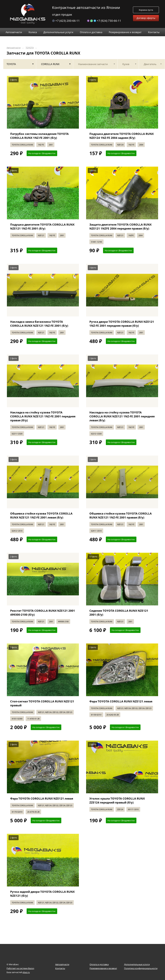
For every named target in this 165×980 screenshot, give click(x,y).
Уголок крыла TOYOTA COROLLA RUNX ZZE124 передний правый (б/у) (117, 800)
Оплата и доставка (99, 964)
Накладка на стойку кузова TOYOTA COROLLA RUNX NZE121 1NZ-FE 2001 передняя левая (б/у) (122, 416)
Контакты (60, 968)
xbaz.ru (26, 972)
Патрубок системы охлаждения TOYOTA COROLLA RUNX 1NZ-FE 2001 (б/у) (39, 136)
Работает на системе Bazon (20, 968)
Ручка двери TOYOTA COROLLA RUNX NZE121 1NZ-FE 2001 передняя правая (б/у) (122, 324)
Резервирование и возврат (103, 968)
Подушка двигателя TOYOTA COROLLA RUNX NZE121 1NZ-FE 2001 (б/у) (42, 226)
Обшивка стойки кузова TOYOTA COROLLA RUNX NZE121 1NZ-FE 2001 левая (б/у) (41, 515)
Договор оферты (146, 18)
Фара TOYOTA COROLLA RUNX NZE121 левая (121, 701)
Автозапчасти (14, 48)
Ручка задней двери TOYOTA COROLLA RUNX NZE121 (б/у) (42, 894)
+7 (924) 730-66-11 (104, 21)
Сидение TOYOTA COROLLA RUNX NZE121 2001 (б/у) (119, 613)
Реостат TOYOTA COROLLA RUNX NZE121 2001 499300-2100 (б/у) (43, 613)
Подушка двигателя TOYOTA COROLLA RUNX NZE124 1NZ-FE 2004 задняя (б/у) (122, 136)
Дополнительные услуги (137, 964)
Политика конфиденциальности (141, 968)
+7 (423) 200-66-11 (66, 21)
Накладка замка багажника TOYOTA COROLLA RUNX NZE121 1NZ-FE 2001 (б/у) (39, 324)
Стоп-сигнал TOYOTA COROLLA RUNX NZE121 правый (42, 703)
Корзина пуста (146, 10)
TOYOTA (30, 48)
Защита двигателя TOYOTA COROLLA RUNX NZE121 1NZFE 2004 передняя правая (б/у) (120, 226)
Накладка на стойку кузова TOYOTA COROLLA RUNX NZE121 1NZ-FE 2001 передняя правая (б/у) (43, 416)
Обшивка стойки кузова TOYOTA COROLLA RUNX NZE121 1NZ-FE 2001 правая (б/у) (121, 515)
